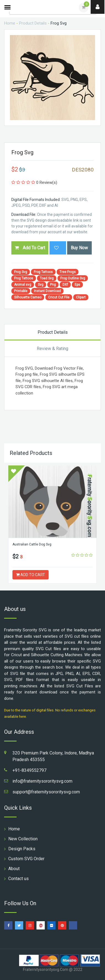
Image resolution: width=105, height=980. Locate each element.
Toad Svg (47, 278)
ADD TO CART (31, 575)
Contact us (19, 879)
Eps (77, 285)
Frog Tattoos (43, 272)
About (14, 869)
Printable (21, 291)
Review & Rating (53, 349)
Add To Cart (30, 248)
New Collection (23, 839)
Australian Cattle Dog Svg (32, 544)
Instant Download (47, 291)
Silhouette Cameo (28, 297)
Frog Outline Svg (73, 278)
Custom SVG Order (26, 859)
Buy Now (79, 248)
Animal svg (23, 285)
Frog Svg (21, 272)
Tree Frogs (68, 272)
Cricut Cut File (59, 297)
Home (10, 23)
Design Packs (22, 849)
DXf (65, 285)
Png (53, 285)
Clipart (81, 297)
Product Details (33, 23)
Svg (41, 285)
